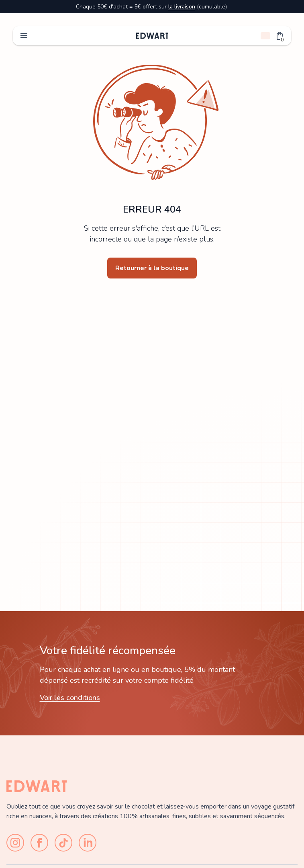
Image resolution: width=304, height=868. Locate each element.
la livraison (182, 7)
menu (24, 36)
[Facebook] (39, 843)
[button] (280, 36)
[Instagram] (15, 843)
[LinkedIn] (88, 843)
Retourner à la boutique (152, 268)
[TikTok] (63, 843)
